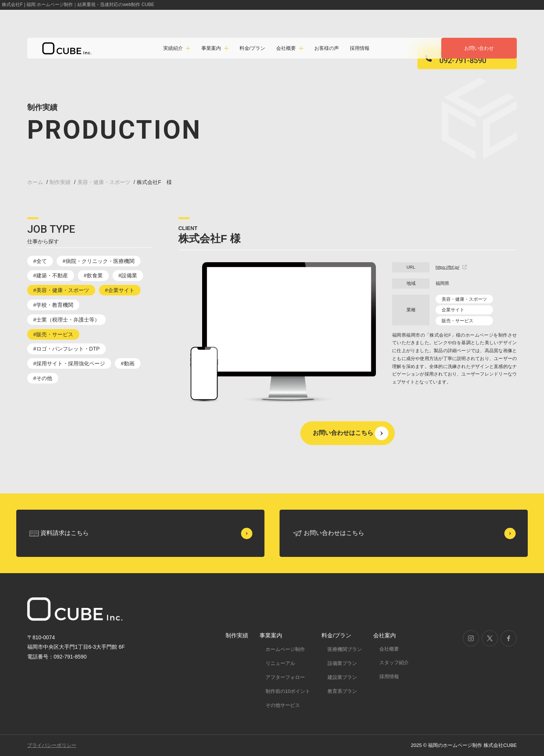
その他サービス (283, 705)
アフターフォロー (285, 677)
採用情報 (360, 48)
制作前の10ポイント (288, 691)
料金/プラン (253, 48)
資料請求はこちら (65, 533)
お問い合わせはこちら (343, 433)
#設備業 (128, 275)
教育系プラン (342, 691)
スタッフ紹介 (394, 662)
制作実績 (237, 635)
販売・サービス (457, 321)
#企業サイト (120, 290)
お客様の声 (327, 48)
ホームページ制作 (285, 649)
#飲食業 (93, 275)
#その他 (43, 378)
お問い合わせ (479, 48)
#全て (40, 261)
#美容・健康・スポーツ (61, 290)
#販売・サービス (53, 334)
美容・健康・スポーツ (464, 299)
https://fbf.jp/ (451, 267)
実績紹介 (173, 48)
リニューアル (280, 663)
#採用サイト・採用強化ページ (69, 363)
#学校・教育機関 (53, 305)
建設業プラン (342, 677)
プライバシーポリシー (52, 745)
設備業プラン (342, 663)
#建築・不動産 (51, 275)
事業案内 (271, 635)
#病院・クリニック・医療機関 (99, 261)
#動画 (128, 363)
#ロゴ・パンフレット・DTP (66, 349)
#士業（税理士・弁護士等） (66, 320)
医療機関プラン (345, 649)
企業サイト (453, 310)
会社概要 (389, 649)
